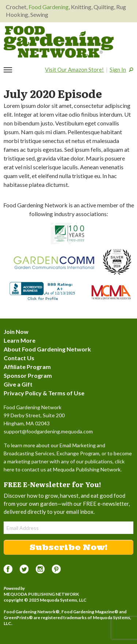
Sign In (118, 69)
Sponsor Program (28, 375)
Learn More (20, 340)
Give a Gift (18, 384)
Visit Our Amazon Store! (74, 69)
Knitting (81, 7)
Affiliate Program (27, 367)
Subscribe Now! (68, 547)
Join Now (16, 332)
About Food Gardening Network (47, 349)
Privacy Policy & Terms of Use (44, 393)
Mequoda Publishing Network (41, 594)
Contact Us (19, 358)
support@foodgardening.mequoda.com (48, 431)
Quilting (104, 7)
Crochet (16, 7)
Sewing (39, 14)
